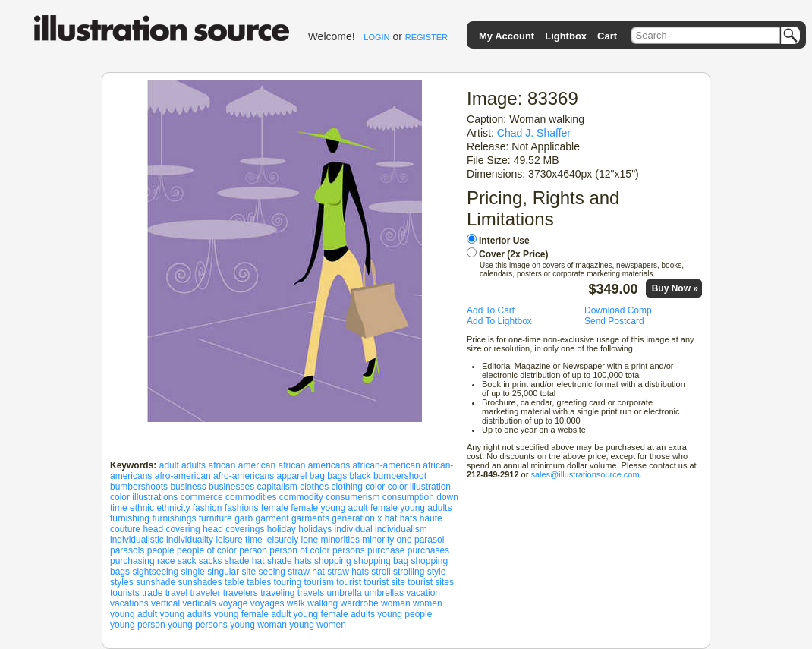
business (188, 487)
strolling (409, 572)
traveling (277, 593)
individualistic (137, 540)
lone (310, 540)
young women (318, 625)
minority (378, 540)
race (166, 561)
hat (391, 518)
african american (242, 465)
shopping (333, 561)
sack (187, 561)
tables (259, 582)
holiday (282, 529)
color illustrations (144, 497)
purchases (428, 550)
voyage (233, 603)
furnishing (130, 518)
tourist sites (431, 582)
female (275, 508)
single (192, 572)
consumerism (352, 497)
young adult (134, 614)
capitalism (277, 487)
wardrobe (360, 603)
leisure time (239, 540)
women (428, 603)
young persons (198, 625)
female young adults (411, 508)
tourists (125, 593)
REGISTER (426, 37)
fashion (208, 508)
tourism (319, 582)
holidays (315, 529)
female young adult (329, 508)
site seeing (264, 572)
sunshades (200, 582)
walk (296, 603)
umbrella (345, 593)
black (360, 476)
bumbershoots (139, 487)
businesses (231, 487)
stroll (381, 572)
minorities (340, 540)
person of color (299, 550)
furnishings (174, 518)
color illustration (419, 487)
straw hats (348, 572)
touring (288, 582)
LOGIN (376, 37)
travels (311, 593)
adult (169, 465)
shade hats (290, 561)
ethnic (142, 508)
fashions (242, 508)
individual (354, 529)
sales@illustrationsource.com (585, 474)
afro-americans (244, 476)
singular (223, 572)
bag (317, 476)
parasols (127, 550)
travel (176, 593)
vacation (423, 593)
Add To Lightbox (499, 321)
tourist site (384, 582)
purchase (386, 550)
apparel (291, 476)
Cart (607, 36)
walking (323, 603)
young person (138, 625)
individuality (190, 540)
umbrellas (384, 593)
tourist (349, 582)
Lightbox (566, 36)
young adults (185, 614)
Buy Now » (675, 288)
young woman (258, 625)
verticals (199, 603)
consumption (408, 497)
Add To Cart (491, 310)
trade (152, 593)
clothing (347, 487)
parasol (429, 540)
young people (404, 614)
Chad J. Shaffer (534, 133)
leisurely (282, 540)
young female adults (334, 614)
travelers (241, 593)
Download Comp (618, 310)
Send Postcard (614, 321)
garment (272, 518)
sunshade (156, 582)
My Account (507, 36)
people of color (207, 550)
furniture (216, 518)
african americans (315, 465)
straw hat (306, 572)
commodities (251, 497)
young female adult (252, 614)
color (375, 487)
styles (122, 582)
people (161, 550)
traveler (205, 593)
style (437, 572)
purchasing (132, 561)
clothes (314, 487)
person (253, 550)
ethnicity (173, 508)
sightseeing (155, 572)
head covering (171, 529)
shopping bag (381, 561)
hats (409, 518)
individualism (401, 529)
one (404, 540)
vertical (165, 603)
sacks (211, 561)
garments (310, 518)
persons (349, 550)
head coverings (233, 529)
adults (194, 465)
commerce (202, 497)
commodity (301, 497)
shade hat (245, 561)
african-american (387, 465)
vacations (129, 603)
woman (396, 603)
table (234, 582)
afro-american (183, 476)
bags (337, 476)
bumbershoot (400, 476)
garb (244, 518)
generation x (357, 518)
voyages (268, 603)
